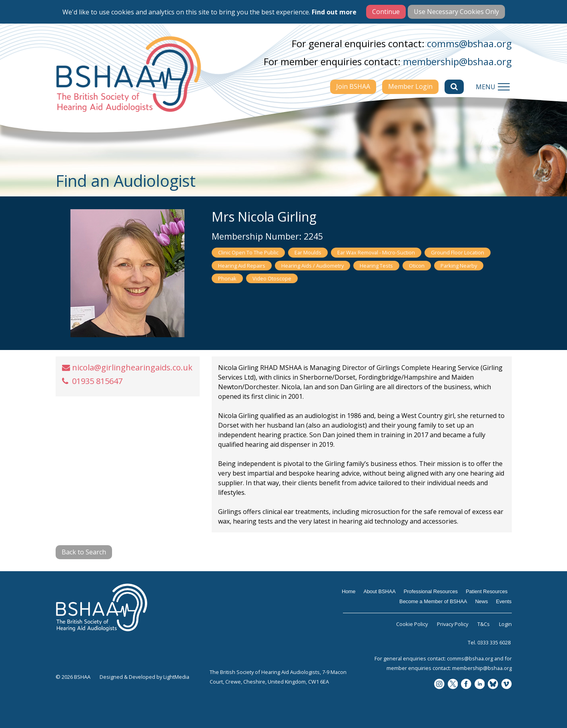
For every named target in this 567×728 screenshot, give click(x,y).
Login (505, 624)
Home (349, 591)
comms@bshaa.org (469, 43)
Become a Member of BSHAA (433, 601)
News (481, 601)
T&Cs (484, 624)
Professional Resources (431, 591)
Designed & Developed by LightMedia (144, 677)
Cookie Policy (412, 624)
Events (504, 601)
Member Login (410, 86)
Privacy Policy (453, 624)
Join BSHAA (353, 86)
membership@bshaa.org (457, 61)
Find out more (334, 12)
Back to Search (84, 552)
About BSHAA (379, 591)
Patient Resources (487, 591)
